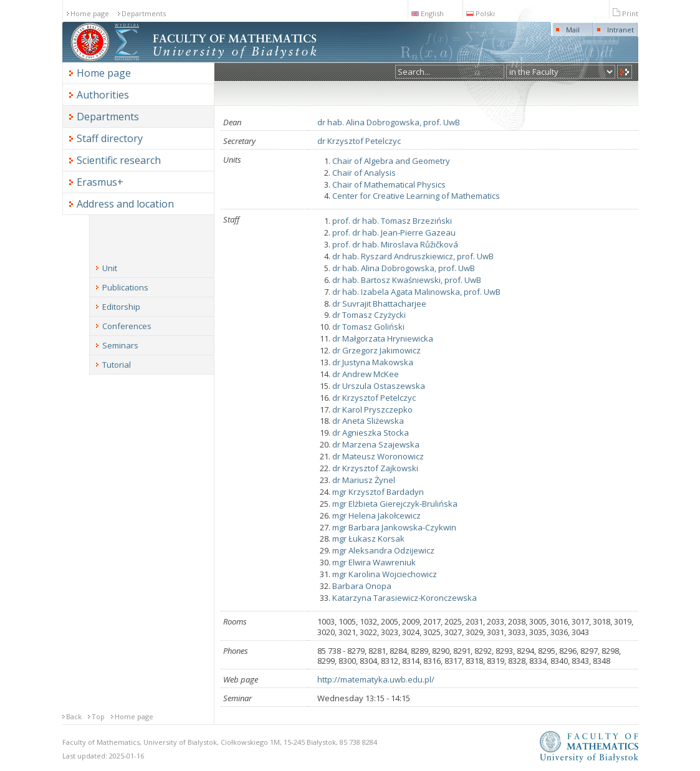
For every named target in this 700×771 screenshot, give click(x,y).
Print (626, 13)
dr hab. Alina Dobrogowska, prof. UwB (389, 122)
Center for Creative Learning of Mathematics (416, 196)
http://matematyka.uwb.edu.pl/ (376, 679)
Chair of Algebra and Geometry (391, 161)
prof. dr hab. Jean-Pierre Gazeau (394, 232)
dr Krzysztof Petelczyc (359, 141)
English (428, 13)
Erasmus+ (100, 182)
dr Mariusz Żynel (364, 480)
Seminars (120, 345)
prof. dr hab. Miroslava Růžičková (395, 244)
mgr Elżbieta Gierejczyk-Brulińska (395, 504)
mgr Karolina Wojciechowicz (385, 574)
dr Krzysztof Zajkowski (375, 468)
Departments (144, 13)
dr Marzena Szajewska (376, 444)
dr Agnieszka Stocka (371, 433)
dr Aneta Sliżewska (368, 421)
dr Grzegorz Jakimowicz (376, 350)
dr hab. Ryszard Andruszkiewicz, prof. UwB (413, 256)
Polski (481, 13)
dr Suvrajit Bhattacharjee (379, 304)
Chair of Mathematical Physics (389, 184)
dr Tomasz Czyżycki (369, 315)
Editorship (121, 307)
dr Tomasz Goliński (368, 327)
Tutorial (117, 365)
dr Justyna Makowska (373, 362)
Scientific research (119, 160)
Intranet (621, 30)
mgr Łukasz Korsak (368, 539)
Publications (125, 287)
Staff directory (110, 138)
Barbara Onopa (362, 586)
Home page (90, 13)
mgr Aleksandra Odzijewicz (383, 550)
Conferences (127, 326)
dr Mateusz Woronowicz (378, 456)
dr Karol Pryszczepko (372, 409)
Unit (110, 268)
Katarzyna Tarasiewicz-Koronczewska (405, 598)
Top (98, 716)
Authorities (103, 95)
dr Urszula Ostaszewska (379, 386)
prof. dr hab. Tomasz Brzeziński (392, 221)
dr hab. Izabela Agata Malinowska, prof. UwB (416, 292)
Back (74, 716)
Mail (573, 30)
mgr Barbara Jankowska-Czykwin (394, 527)
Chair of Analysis (364, 173)
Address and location (125, 204)
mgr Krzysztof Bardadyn (378, 492)
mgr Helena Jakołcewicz (376, 515)
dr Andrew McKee (366, 374)
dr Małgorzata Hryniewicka (383, 338)
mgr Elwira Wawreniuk (374, 562)
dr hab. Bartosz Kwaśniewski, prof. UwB (407, 280)
